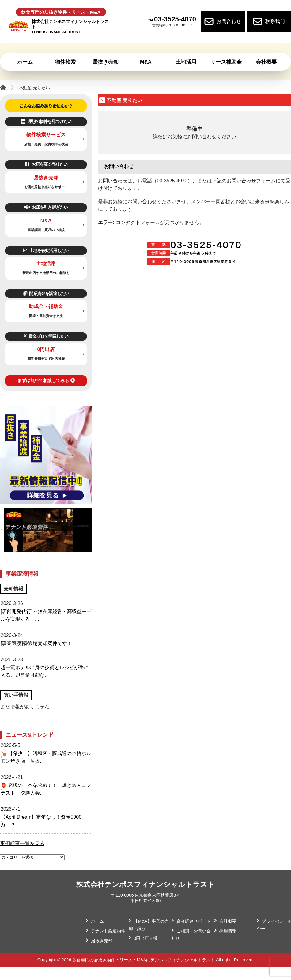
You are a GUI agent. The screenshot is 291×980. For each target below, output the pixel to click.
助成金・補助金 (46, 311)
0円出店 (46, 354)
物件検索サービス (46, 139)
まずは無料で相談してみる (46, 380)
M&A (46, 225)
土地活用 (46, 268)
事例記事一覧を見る (22, 843)
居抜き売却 (46, 182)
